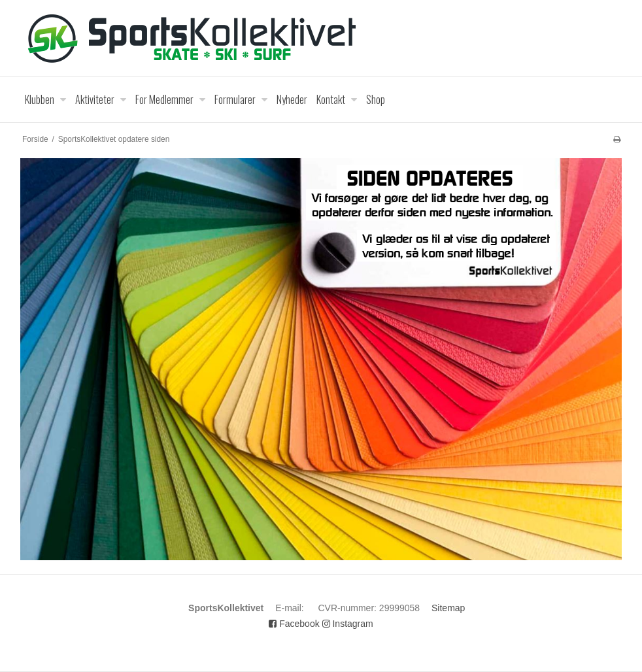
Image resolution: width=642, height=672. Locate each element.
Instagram (348, 624)
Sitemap (448, 608)
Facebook (294, 624)
